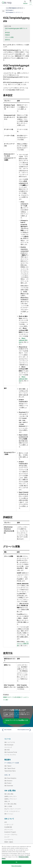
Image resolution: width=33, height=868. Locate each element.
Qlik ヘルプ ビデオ (10, 742)
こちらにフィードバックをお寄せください (16, 721)
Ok (16, 862)
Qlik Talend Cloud (10, 768)
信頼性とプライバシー (11, 799)
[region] (16, 856)
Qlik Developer (9, 745)
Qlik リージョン (9, 814)
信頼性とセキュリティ (11, 796)
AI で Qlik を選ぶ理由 (10, 804)
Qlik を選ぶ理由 (9, 794)
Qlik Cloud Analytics (10, 778)
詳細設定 (7, 35)
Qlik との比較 (8, 806)
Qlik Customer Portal (11, 752)
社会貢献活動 (8, 827)
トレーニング (8, 747)
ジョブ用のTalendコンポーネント (15, 8)
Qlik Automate (9, 786)
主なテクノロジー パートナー (13, 809)
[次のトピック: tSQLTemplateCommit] (24, 730)
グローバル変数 (9, 37)
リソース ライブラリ (10, 755)
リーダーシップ (9, 825)
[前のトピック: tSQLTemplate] (9, 730)
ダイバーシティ (9, 830)
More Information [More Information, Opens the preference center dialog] (16, 866)
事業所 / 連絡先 (9, 842)
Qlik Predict (8, 783)
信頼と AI (7, 801)
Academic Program (10, 832)
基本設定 (7, 32)
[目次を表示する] (4, 8)
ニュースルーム (9, 839)
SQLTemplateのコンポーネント (14, 12)
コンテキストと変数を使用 (23, 644)
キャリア (7, 837)
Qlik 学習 (7, 750)
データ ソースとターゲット (12, 811)
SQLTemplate (9, 10)
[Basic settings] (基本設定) (23, 340)
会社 (6, 822)
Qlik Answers (8, 781)
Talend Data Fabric (10, 771)
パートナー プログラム (11, 834)
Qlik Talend (8, 766)
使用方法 (7, 40)
